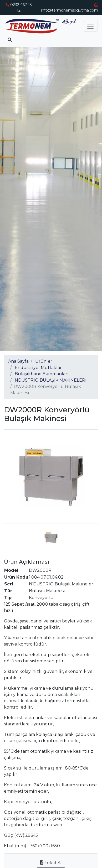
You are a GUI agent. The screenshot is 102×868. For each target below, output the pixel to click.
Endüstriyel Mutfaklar (38, 368)
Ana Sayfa (18, 361)
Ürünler (44, 361)
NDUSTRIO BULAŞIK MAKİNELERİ (51, 380)
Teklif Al (51, 863)
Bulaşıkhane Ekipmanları (42, 374)
